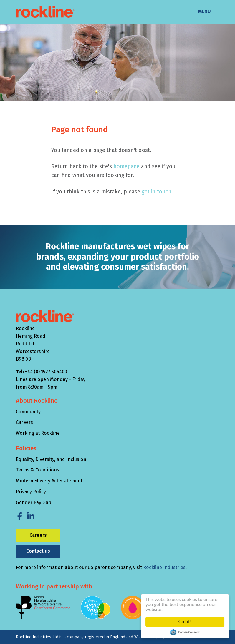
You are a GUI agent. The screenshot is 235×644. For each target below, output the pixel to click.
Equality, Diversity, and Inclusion (51, 459)
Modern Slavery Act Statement (49, 481)
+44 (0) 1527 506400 (46, 372)
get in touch (157, 192)
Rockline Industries (164, 567)
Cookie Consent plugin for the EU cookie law (186, 632)
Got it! (185, 622)
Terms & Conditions (38, 470)
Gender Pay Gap (34, 502)
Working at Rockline (38, 433)
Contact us (38, 551)
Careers (24, 422)
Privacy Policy (31, 492)
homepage (126, 166)
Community (28, 412)
